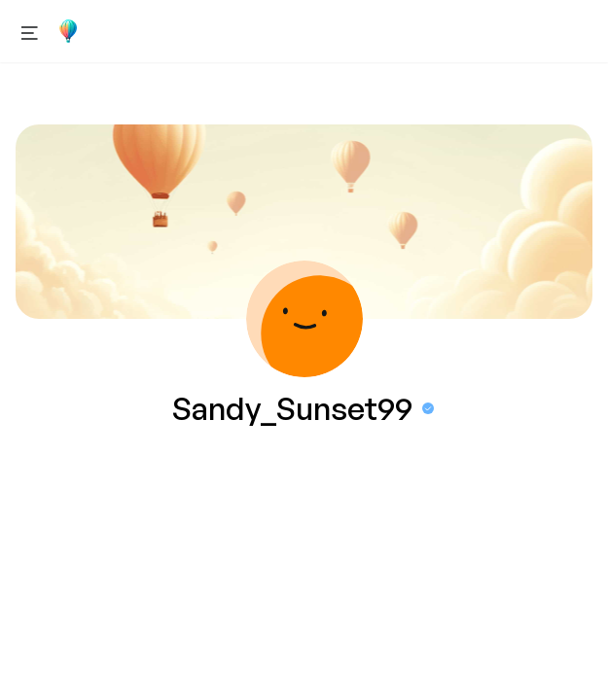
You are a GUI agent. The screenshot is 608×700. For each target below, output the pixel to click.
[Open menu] (30, 31)
